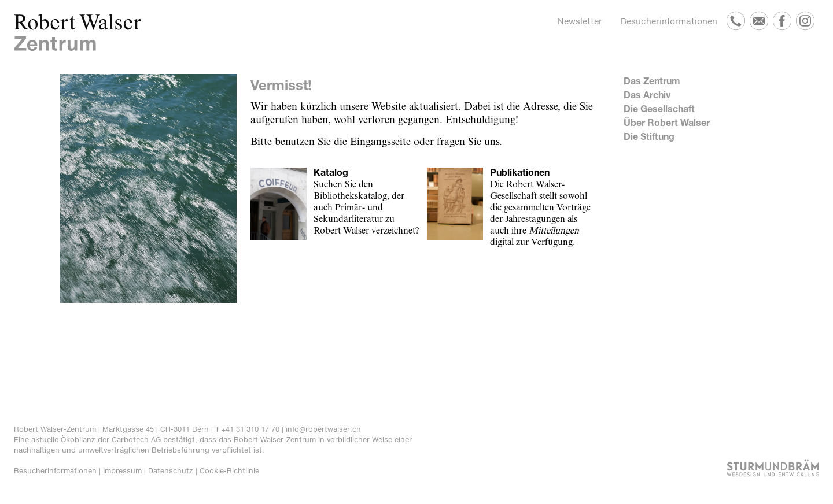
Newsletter (580, 21)
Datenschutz (171, 471)
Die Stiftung (649, 136)
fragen (451, 142)
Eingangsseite (380, 142)
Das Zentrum (652, 81)
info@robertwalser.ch (323, 429)
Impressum (122, 471)
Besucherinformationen (669, 21)
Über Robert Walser (667, 122)
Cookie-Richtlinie (229, 471)
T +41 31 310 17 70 (247, 429)
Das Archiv (647, 94)
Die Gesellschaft (659, 108)
